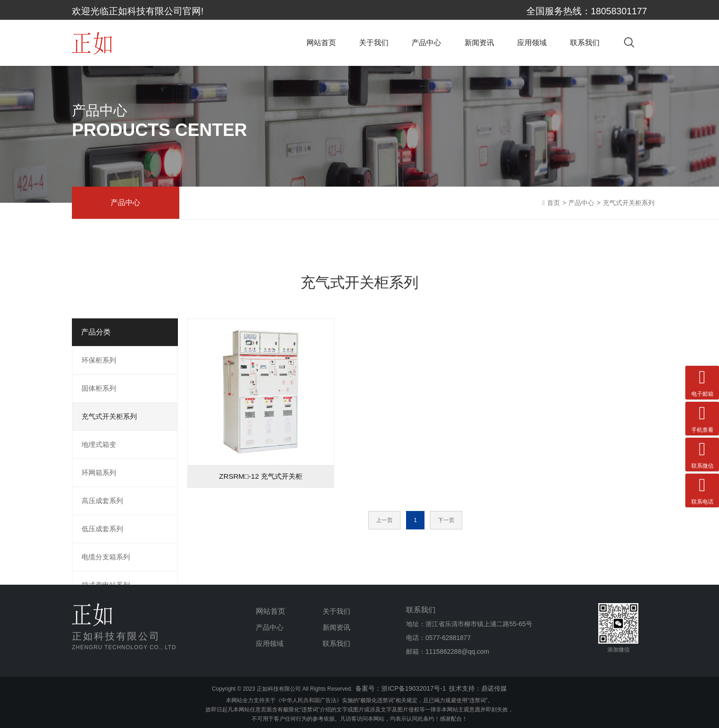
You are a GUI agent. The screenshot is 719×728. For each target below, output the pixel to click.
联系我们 (585, 45)
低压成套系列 (102, 529)
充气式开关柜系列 (629, 203)
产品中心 (426, 45)
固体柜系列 (99, 388)
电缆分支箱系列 (106, 557)
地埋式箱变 (99, 444)
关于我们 (374, 45)
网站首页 (321, 45)
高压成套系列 (102, 501)
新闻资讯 (479, 45)
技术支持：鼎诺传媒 (478, 688)
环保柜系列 (99, 360)
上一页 (384, 520)
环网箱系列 (99, 473)
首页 (554, 203)
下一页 (446, 520)
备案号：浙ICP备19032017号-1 (401, 688)
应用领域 (532, 45)
